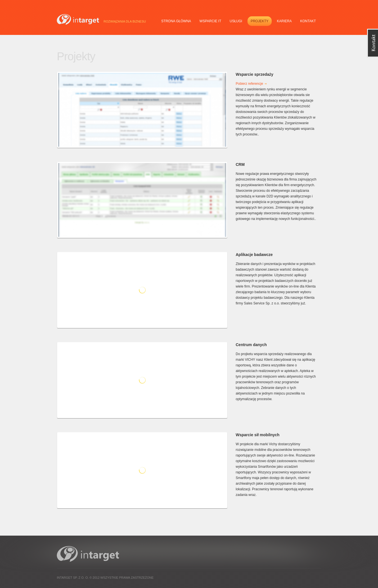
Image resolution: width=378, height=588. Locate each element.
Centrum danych (251, 345)
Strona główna (176, 21)
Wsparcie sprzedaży (255, 74)
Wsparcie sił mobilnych (258, 435)
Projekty (259, 21)
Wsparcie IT (210, 21)
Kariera (284, 21)
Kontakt (308, 21)
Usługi (236, 21)
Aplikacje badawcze (254, 255)
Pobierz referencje (249, 84)
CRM (240, 164)
